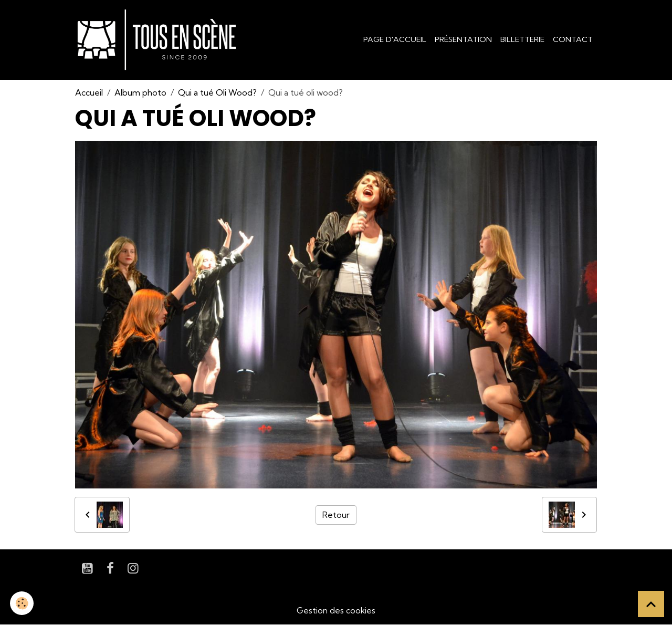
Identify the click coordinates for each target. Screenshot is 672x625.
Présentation (463, 39)
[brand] (159, 40)
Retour (336, 515)
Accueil (89, 92)
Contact (573, 39)
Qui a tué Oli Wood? (217, 92)
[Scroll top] (651, 604)
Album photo (140, 92)
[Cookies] (22, 603)
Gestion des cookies (336, 610)
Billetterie (522, 39)
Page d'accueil (395, 39)
